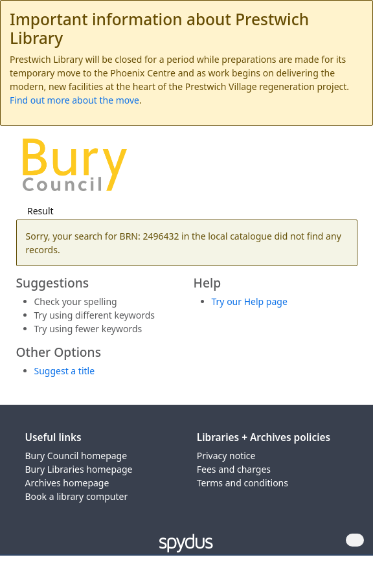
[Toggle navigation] (344, 169)
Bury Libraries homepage (79, 469)
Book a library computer (77, 496)
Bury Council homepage (76, 456)
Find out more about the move (74, 100)
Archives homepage (67, 483)
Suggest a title (65, 371)
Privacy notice (226, 456)
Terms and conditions (243, 483)
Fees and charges (234, 469)
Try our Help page (250, 301)
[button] (328, 169)
